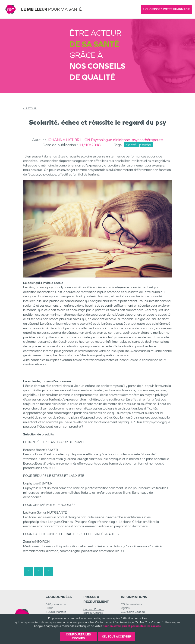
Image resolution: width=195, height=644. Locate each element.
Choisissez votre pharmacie (166, 9)
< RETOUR (30, 108)
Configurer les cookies (78, 636)
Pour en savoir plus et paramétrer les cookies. (132, 626)
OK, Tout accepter (116, 637)
